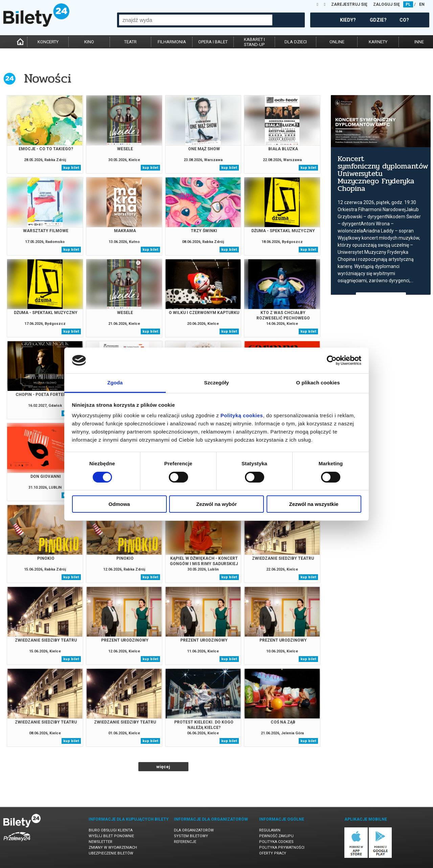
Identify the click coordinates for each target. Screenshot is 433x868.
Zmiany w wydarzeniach (113, 848)
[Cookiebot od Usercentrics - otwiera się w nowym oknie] (332, 360)
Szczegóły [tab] (216, 383)
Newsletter (100, 842)
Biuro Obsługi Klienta (111, 830)
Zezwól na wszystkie (314, 504)
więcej (163, 767)
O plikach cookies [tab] (318, 383)
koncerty (48, 42)
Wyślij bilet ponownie (111, 836)
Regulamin (270, 830)
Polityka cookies (276, 842)
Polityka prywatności (282, 848)
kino (89, 42)
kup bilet (71, 168)
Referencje (185, 842)
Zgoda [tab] (115, 383)
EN (422, 4)
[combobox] (196, 20)
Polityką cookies (242, 415)
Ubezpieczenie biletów (111, 853)
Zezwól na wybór (216, 504)
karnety (378, 42)
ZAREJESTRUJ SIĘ (349, 4)
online (337, 42)
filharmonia (172, 42)
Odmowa (119, 504)
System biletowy (191, 836)
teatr (130, 42)
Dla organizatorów (194, 830)
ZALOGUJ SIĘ (386, 4)
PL (408, 4)
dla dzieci (296, 42)
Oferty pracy (273, 853)
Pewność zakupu (276, 836)
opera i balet (213, 42)
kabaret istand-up (254, 42)
